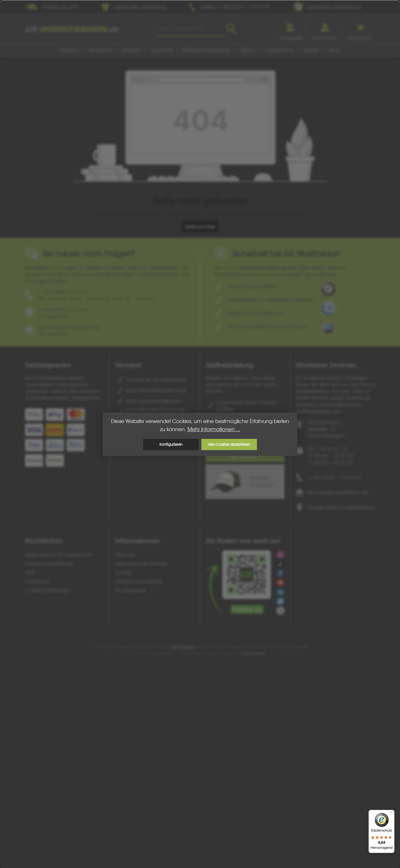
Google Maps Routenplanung (341, 507)
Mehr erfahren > (245, 457)
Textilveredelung (229, 365)
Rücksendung (130, 590)
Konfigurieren (171, 444)
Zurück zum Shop (200, 227)
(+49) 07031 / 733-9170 (334, 477)
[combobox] (190, 29)
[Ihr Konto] (325, 30)
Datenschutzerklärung (49, 564)
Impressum (37, 581)
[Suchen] (231, 29)
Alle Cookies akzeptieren (229, 444)
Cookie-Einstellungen (48, 590)
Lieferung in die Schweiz (141, 564)
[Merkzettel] (291, 30)
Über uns (125, 555)
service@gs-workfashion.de (338, 492)
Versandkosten (183, 647)
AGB (30, 572)
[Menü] (391, 813)
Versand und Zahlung (139, 581)
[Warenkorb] (359, 30)
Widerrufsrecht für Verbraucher (59, 555)
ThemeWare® (253, 653)
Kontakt (123, 572)
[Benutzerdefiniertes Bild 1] (328, 289)
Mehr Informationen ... (214, 429)
